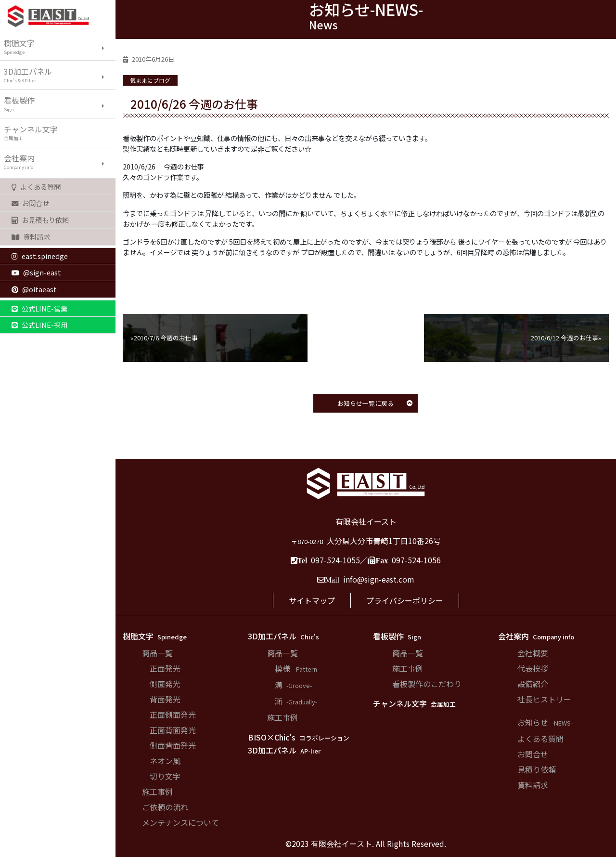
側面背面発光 (173, 745)
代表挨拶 (533, 668)
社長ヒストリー (544, 699)
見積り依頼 (537, 769)
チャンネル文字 (60, 132)
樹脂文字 (60, 46)
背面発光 (165, 699)
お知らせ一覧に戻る (375, 403)
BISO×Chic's (299, 737)
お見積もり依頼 (40, 220)
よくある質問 (36, 187)
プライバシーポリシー (405, 600)
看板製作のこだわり (427, 684)
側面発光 (165, 684)
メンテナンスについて (180, 822)
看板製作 (60, 104)
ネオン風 (165, 761)
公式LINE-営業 (39, 308)
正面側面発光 (173, 714)
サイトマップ (312, 600)
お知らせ (545, 722)
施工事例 (157, 792)
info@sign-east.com (379, 579)
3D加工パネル (60, 75)
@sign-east (36, 272)
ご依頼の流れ (165, 807)
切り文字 (165, 776)
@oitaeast (34, 289)
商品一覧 (157, 653)
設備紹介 (533, 684)
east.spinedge (40, 256)
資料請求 (31, 237)
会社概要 (533, 653)
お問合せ (30, 203)
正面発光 (165, 668)
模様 (297, 668)
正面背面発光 (173, 730)
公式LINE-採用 (39, 325)
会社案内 (60, 161)
